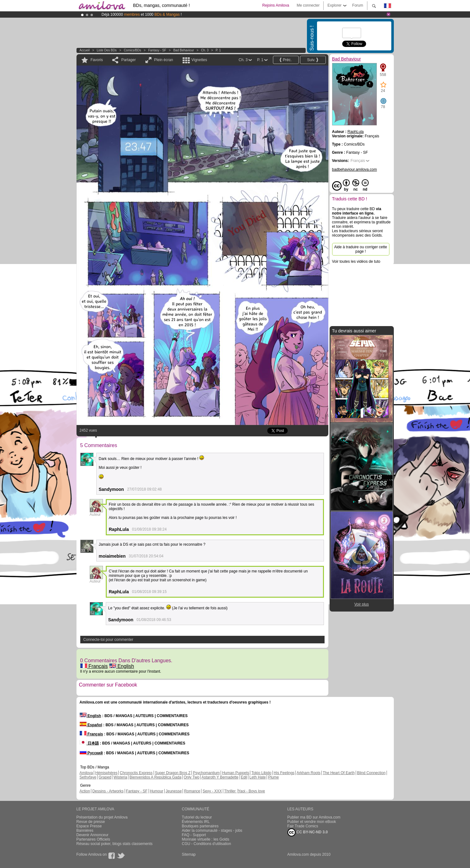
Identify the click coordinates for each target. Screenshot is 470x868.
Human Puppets (235, 773)
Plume (274, 777)
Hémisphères (107, 773)
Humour (157, 791)
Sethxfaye (88, 777)
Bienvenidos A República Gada (155, 777)
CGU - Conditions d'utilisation (207, 844)
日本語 (89, 743)
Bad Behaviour (184, 50)
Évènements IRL (196, 822)
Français (94, 666)
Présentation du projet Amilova (102, 817)
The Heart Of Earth (339, 773)
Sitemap (189, 854)
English (122, 666)
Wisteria (120, 777)
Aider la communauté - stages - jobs (212, 831)
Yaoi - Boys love (252, 791)
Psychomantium (206, 773)
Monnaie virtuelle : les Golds (206, 839)
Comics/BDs (132, 50)
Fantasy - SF (157, 50)
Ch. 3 (205, 50)
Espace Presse (89, 826)
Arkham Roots (309, 773)
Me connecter (308, 5)
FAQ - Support (194, 835)
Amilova (86, 773)
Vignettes (199, 60)
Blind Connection (371, 773)
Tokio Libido (261, 773)
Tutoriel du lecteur (197, 817)
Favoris (97, 60)
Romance (192, 791)
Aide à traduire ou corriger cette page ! (360, 249)
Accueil (85, 50)
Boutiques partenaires (200, 826)
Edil (244, 777)
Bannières (85, 831)
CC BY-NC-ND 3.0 (308, 832)
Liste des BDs (107, 50)
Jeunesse (174, 791)
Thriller (230, 791)
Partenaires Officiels (93, 839)
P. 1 (218, 50)
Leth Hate (258, 777)
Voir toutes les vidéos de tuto (356, 262)
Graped (105, 777)
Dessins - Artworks (108, 791)
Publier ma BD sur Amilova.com (314, 817)
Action (85, 791)
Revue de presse (91, 822)
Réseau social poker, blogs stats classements (115, 844)
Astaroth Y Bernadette (220, 777)
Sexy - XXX (212, 791)
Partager (128, 60)
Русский (91, 753)
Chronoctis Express (136, 773)
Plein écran (164, 60)
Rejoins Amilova (276, 5)
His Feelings (284, 773)
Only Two (191, 777)
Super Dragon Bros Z (173, 773)
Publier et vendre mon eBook (312, 822)
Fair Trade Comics (303, 826)
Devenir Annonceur (93, 835)
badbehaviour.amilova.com (355, 170)
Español (91, 725)
